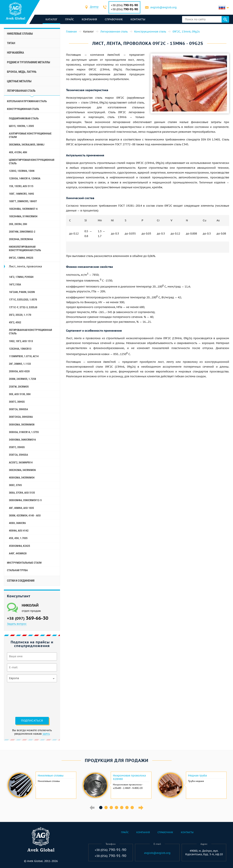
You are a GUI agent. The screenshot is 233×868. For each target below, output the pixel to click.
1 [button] (101, 808)
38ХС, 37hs (15, 485)
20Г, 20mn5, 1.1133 (20, 364)
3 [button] (111, 808)
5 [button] (122, 808)
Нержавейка (15, 53)
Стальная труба (17, 570)
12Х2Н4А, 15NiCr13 (20, 349)
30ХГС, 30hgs (17, 402)
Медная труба (197, 776)
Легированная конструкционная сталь (30, 332)
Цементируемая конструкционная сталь (32, 162)
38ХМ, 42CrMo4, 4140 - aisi (25, 515)
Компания (89, 19)
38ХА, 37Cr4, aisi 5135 (22, 493)
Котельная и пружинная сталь (27, 101)
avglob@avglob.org (163, 7)
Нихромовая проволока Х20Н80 (129, 777)
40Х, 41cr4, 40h (18, 152)
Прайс (70, 19)
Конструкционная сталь (23, 109)
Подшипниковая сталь (24, 118)
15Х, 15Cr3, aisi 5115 (21, 186)
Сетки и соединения (21, 581)
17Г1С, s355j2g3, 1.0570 (23, 300)
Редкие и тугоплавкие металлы (28, 62)
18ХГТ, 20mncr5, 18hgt (23, 201)
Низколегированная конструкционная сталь (25, 248)
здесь (46, 734)
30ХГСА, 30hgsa (18, 409)
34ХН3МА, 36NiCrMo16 (22, 440)
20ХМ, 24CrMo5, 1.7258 (22, 379)
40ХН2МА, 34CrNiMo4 (22, 478)
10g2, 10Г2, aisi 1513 (21, 341)
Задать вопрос (17, 624)
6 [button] (127, 808)
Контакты (138, 19)
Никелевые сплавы (20, 34)
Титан (11, 43)
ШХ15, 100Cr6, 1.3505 (21, 126)
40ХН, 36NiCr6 (17, 523)
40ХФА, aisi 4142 (19, 531)
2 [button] (106, 808)
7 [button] (132, 808)
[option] (41, 785)
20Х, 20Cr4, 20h (18, 224)
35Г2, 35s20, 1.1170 (20, 315)
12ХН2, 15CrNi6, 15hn (22, 171)
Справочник (114, 19)
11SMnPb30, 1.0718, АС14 (24, 356)
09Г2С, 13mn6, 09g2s (21, 258)
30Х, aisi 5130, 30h (20, 394)
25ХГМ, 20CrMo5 (19, 387)
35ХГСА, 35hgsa (18, 455)
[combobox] (94, 7)
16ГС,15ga (15, 284)
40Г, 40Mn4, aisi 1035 (21, 508)
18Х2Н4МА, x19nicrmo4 (23, 216)
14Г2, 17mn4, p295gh (21, 277)
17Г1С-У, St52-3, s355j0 (23, 307)
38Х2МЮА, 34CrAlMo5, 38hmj (27, 145)
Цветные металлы (19, 81)
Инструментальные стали (24, 563)
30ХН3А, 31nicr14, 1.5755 (24, 432)
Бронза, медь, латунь (22, 72)
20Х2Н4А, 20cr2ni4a (21, 239)
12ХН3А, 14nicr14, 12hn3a (25, 178)
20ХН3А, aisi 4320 (19, 371)
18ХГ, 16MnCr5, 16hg (21, 194)
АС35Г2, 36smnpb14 (21, 462)
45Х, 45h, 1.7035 (18, 538)
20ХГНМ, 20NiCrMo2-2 (22, 232)
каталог (51, 19)
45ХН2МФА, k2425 (19, 546)
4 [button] (116, 808)
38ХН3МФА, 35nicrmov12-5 (25, 500)
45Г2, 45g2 (15, 322)
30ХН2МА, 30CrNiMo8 (22, 425)
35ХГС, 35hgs (17, 447)
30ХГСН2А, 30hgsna (21, 417)
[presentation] (23, 699)
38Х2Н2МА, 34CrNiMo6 (22, 470)
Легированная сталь (21, 91)
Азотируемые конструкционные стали (30, 135)
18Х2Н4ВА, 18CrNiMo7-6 (23, 209)
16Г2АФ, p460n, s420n (22, 292)
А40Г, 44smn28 (18, 553)
